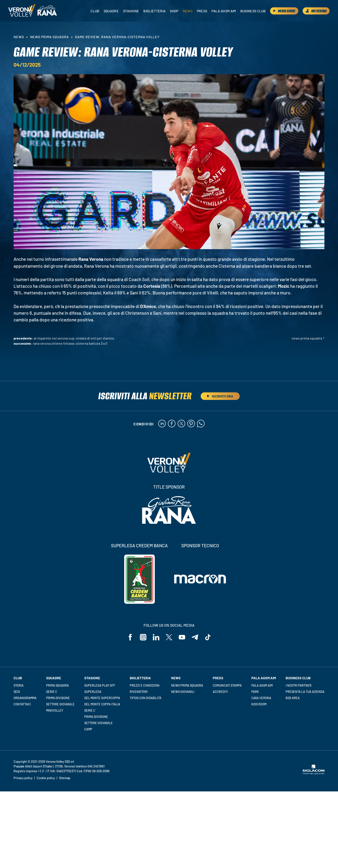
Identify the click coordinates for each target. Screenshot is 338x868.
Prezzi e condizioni (145, 685)
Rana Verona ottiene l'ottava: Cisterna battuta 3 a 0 (70, 343)
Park (255, 692)
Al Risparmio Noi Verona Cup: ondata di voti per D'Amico (74, 338)
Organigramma (25, 698)
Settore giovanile (60, 704)
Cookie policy (46, 778)
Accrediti (220, 692)
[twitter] (181, 424)
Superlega (93, 692)
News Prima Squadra (49, 37)
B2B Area (293, 698)
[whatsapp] (201, 424)
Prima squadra (57, 685)
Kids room (259, 704)
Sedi (17, 692)
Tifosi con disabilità (146, 698)
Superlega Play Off (100, 685)
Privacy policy (23, 778)
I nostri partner (299, 685)
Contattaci (22, 704)
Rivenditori (139, 692)
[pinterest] (191, 424)
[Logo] (22, 11)
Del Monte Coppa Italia (102, 704)
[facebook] (172, 424)
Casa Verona (261, 698)
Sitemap (65, 778)
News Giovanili (183, 692)
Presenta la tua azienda (305, 692)
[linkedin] (162, 424)
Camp (88, 729)
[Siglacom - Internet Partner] (314, 773)
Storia (19, 685)
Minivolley (55, 710)
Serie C (52, 692)
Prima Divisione (58, 698)
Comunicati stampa (227, 685)
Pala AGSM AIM (262, 685)
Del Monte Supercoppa (102, 698)
